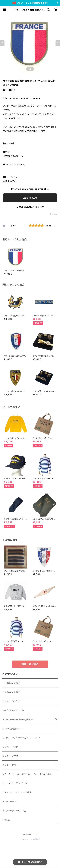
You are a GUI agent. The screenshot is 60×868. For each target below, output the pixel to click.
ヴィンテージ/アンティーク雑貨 (17, 792)
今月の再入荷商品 (11, 692)
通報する (53, 214)
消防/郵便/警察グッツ (13, 729)
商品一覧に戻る (30, 664)
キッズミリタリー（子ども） (14, 811)
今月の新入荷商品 (11, 683)
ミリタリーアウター (11, 756)
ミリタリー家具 (9, 801)
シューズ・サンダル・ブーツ (15, 783)
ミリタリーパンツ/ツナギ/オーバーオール (22, 738)
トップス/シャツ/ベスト (13, 710)
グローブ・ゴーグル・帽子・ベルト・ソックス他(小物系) (28, 774)
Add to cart (30, 198)
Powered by (30, 839)
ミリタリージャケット (12, 701)
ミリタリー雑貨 (9, 765)
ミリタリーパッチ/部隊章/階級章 (18, 719)
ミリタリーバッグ (10, 747)
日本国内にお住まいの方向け (30, 207)
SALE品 (6, 820)
